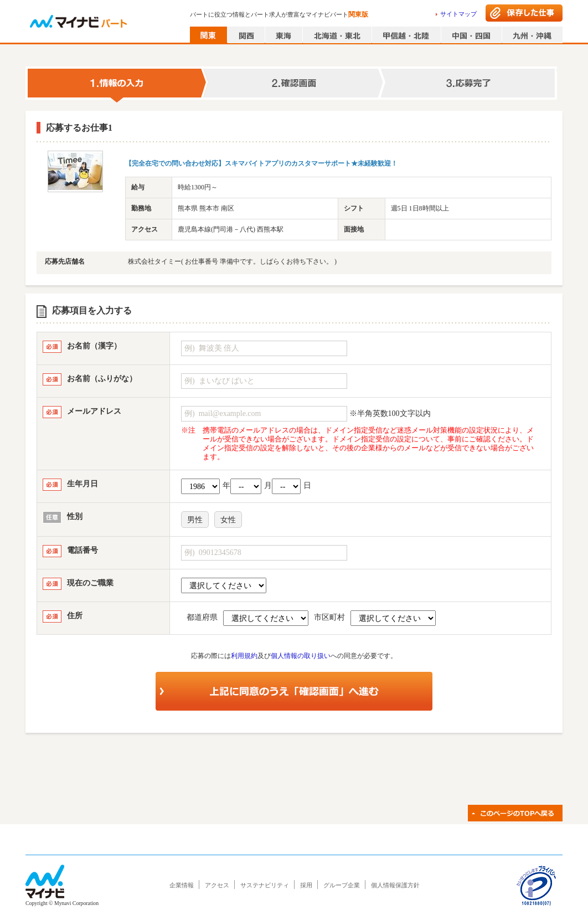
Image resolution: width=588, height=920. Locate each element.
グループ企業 (342, 885)
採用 (306, 885)
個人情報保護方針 (395, 885)
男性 (195, 520)
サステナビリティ (265, 885)
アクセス (217, 885)
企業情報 (182, 885)
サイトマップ (458, 14)
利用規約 (244, 656)
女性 (228, 520)
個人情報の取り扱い (301, 656)
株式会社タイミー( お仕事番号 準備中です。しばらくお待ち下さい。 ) (232, 261)
